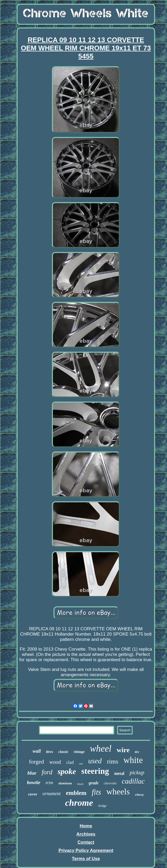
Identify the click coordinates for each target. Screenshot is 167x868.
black (80, 784)
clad (70, 762)
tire (137, 752)
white (133, 760)
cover (33, 794)
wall (37, 751)
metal (119, 773)
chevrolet (110, 783)
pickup (137, 772)
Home (86, 826)
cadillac (133, 781)
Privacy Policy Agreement (86, 850)
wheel (101, 749)
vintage (79, 752)
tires (50, 752)
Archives (86, 834)
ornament (51, 794)
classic (63, 752)
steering (95, 771)
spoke (67, 771)
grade (94, 783)
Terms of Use (86, 859)
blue (32, 773)
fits (96, 792)
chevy (139, 795)
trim (49, 783)
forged (36, 762)
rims (113, 761)
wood (55, 762)
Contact (86, 842)
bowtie (34, 782)
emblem (76, 793)
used (95, 761)
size (81, 764)
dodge (102, 806)
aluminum (65, 783)
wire (123, 750)
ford (47, 772)
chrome (79, 803)
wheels (118, 791)
